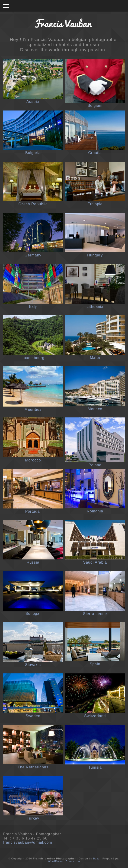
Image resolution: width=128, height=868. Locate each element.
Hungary (95, 255)
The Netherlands (33, 767)
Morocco (33, 460)
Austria (33, 102)
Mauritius (33, 409)
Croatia (95, 153)
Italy (33, 307)
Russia (33, 562)
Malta (95, 358)
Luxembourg (33, 358)
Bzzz (96, 859)
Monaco (95, 409)
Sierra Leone (95, 614)
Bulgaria (33, 153)
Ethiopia (95, 204)
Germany (33, 255)
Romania (95, 511)
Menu (6, 6)
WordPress (55, 861)
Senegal (33, 614)
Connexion (73, 861)
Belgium (95, 106)
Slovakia (33, 665)
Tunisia (95, 767)
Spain (95, 664)
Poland (95, 465)
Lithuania (95, 307)
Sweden (33, 716)
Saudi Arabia (95, 562)
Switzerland (95, 716)
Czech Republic (33, 204)
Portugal (33, 511)
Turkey (33, 818)
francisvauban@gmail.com (28, 842)
